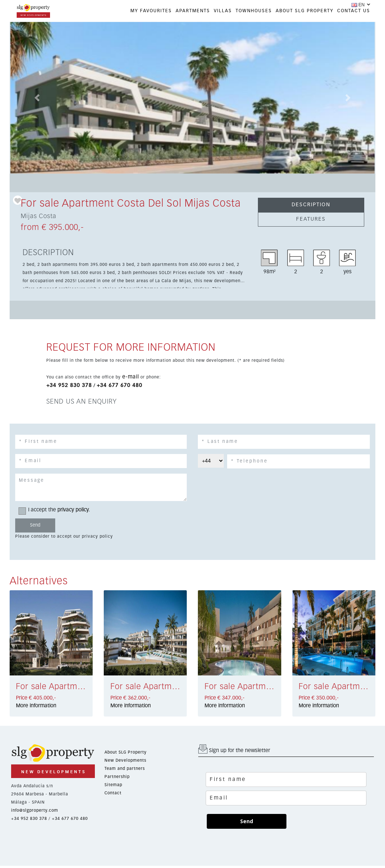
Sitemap (113, 785)
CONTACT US (354, 11)
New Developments (125, 760)
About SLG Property (126, 752)
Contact (113, 793)
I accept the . (57, 510)
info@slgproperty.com (35, 810)
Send (247, 821)
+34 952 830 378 (69, 385)
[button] (37, 98)
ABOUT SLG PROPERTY (305, 11)
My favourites (151, 11)
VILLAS (223, 11)
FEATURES (311, 219)
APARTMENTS (193, 11)
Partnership (117, 777)
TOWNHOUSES (254, 11)
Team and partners (125, 769)
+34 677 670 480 (120, 385)
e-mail (131, 377)
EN (358, 5)
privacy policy (73, 510)
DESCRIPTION (311, 205)
